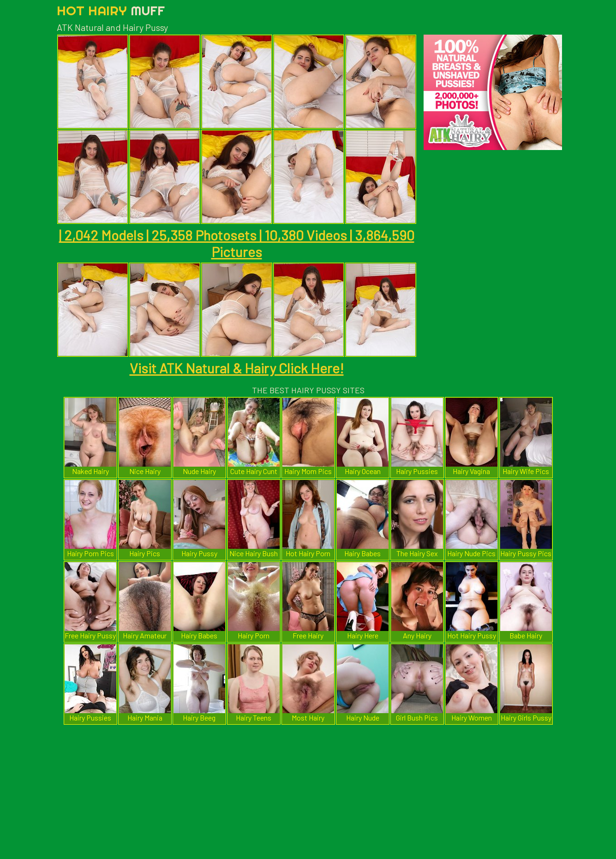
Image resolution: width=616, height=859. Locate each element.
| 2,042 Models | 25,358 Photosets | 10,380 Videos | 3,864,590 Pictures (237, 243)
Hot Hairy (111, 10)
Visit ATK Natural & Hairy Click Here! (237, 368)
